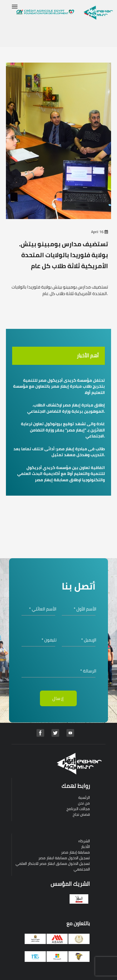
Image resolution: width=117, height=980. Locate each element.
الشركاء (84, 841)
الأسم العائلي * (43, 609)
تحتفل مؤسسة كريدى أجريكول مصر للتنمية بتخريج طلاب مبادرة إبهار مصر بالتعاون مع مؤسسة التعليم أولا (59, 386)
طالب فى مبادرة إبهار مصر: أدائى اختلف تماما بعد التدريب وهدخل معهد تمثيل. (59, 452)
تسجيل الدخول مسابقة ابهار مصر (64, 858)
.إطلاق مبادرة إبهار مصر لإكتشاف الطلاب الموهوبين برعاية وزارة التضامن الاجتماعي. (66, 408)
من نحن (84, 803)
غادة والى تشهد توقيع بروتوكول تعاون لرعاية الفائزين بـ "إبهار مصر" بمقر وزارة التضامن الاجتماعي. (63, 430)
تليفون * (49, 640)
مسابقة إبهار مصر (76, 852)
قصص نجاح (81, 814)
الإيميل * (89, 640)
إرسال (58, 698)
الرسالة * (88, 671)
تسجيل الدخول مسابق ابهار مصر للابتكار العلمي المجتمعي (53, 866)
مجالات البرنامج (78, 809)
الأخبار (85, 847)
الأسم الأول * (85, 609)
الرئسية (84, 797)
